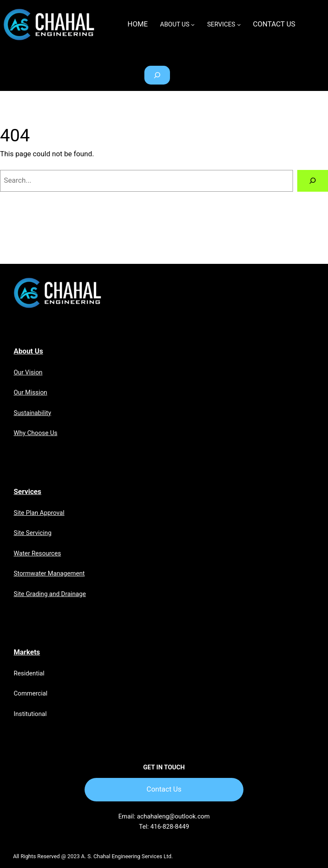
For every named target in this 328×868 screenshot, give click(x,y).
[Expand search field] (157, 75)
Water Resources (37, 553)
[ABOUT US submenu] (193, 25)
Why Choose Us (35, 433)
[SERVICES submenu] (239, 25)
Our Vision (28, 372)
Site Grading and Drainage (50, 594)
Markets (27, 652)
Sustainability (32, 413)
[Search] (313, 181)
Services (28, 492)
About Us (28, 351)
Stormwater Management (49, 573)
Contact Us (164, 789)
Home (138, 24)
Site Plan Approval (39, 513)
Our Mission (30, 392)
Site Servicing (32, 533)
